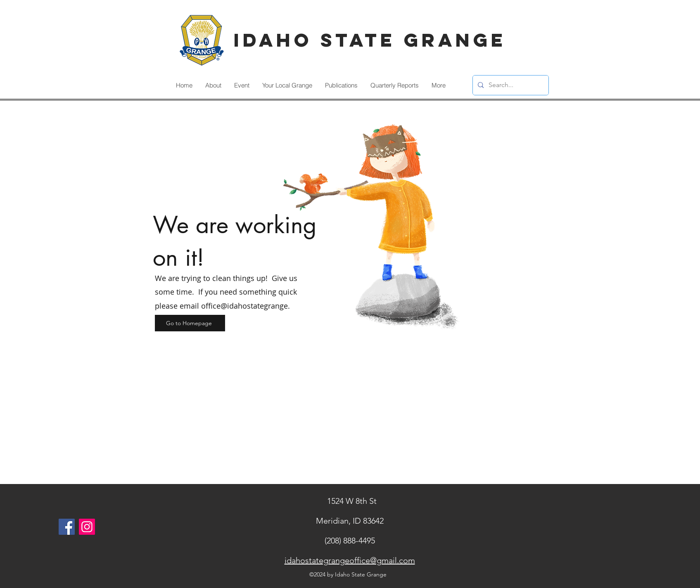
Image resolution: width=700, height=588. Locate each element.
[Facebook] (67, 527)
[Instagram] (87, 527)
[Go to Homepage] (190, 323)
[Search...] (510, 85)
